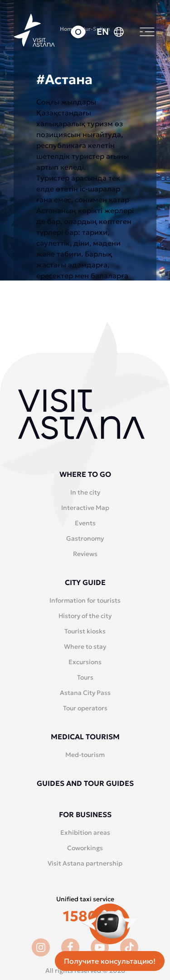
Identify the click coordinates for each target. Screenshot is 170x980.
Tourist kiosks (85, 631)
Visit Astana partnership (85, 863)
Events (85, 523)
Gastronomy (85, 538)
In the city (85, 492)
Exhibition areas (85, 833)
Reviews (85, 554)
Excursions (85, 662)
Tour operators (85, 708)
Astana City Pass (85, 693)
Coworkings (85, 848)
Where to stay (85, 647)
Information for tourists (85, 600)
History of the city (85, 616)
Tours (85, 677)
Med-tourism (85, 755)
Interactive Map (85, 508)
